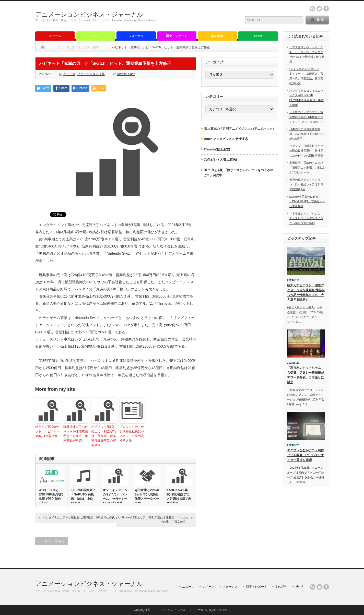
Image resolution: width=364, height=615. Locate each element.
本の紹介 (217, 36)
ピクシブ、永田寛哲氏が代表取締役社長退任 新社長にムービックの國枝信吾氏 (306, 151)
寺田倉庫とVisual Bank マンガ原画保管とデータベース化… (147, 497)
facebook (326, 9)
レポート (96, 36)
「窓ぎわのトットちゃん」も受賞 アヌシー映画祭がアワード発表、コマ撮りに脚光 (306, 375)
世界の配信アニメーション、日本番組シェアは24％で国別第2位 (306, 185)
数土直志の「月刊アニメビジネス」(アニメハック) (239, 129)
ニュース (55, 36)
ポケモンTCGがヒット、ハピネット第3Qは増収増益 (48, 431)
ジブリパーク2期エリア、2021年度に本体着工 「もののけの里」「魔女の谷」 (152, 519)
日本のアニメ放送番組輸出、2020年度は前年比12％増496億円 (307, 134)
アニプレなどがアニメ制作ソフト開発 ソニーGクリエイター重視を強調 (306, 455)
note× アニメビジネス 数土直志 (226, 139)
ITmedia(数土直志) (217, 149)
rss (312, 9)
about (258, 36)
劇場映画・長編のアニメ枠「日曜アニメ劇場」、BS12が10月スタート (307, 167)
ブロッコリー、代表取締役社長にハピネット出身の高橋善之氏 (132, 434)
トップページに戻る (52, 541)
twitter (319, 9)
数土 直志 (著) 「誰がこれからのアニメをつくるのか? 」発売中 (239, 173)
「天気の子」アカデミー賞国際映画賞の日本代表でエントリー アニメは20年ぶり (307, 117)
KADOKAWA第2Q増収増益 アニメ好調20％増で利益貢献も (179, 497)
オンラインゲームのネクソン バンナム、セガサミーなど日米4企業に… (115, 499)
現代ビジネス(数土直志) (221, 160)
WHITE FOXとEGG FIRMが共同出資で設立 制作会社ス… (51, 497)
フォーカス (136, 36)
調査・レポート (177, 36)
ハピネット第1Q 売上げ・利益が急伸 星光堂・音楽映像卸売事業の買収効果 (104, 436)
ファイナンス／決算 (85, 47)
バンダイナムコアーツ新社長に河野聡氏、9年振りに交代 (79, 517)
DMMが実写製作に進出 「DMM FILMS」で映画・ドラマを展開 (307, 201)
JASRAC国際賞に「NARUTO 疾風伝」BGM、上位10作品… (83, 497)
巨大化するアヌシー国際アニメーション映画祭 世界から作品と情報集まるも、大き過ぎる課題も (306, 292)
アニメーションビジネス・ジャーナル (89, 14)
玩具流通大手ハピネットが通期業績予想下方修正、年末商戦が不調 (76, 434)
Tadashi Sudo (126, 74)
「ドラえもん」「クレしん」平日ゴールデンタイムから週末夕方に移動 (306, 218)
